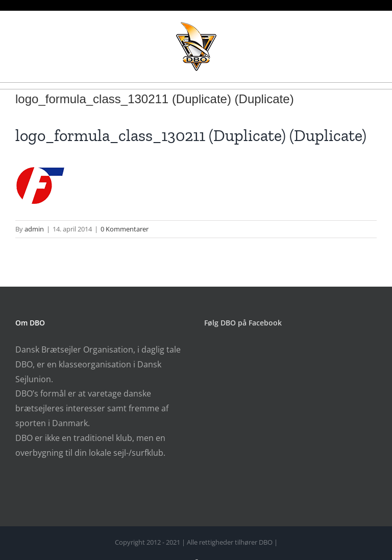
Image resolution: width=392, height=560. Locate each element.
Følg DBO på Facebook (243, 323)
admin (34, 229)
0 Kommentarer (125, 229)
